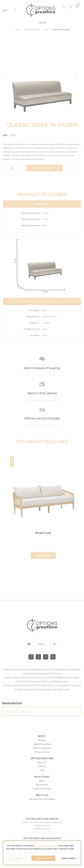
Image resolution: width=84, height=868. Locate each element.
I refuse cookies (69, 858)
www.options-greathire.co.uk (46, 846)
